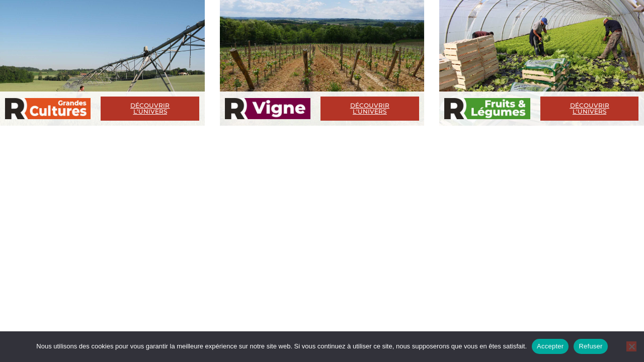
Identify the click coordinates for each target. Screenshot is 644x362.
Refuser (590, 346)
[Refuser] (631, 346)
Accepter (550, 346)
